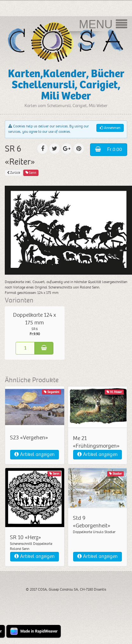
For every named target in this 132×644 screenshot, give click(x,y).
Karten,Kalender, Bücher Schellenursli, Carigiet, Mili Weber (66, 85)
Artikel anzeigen (35, 454)
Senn (31, 173)
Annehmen (110, 128)
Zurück (14, 173)
